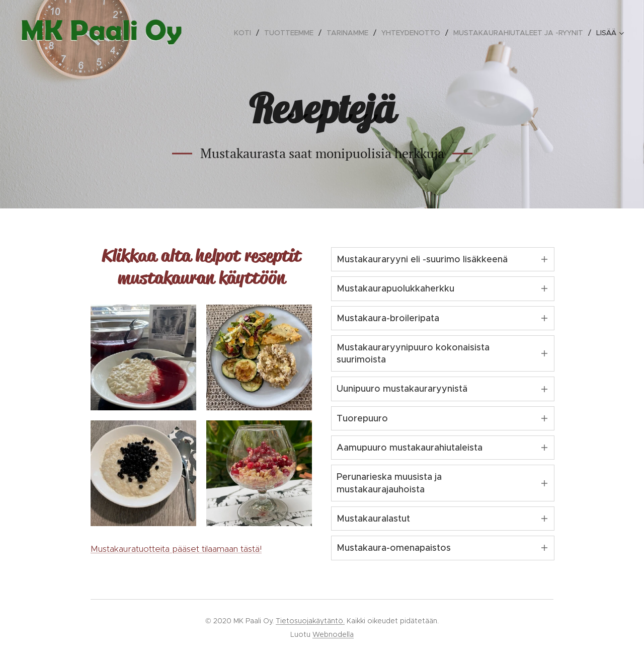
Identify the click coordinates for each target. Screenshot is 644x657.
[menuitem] (245, 33)
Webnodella (333, 634)
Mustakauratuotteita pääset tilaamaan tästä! (176, 549)
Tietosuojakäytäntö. (310, 621)
